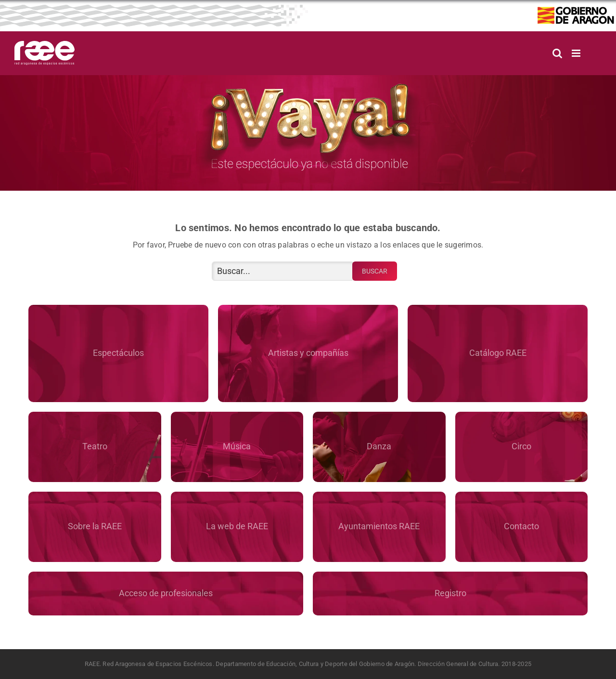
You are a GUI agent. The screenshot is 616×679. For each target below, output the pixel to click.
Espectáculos (118, 353)
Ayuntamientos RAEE (379, 526)
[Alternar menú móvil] (577, 53)
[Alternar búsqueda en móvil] (557, 53)
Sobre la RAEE (95, 526)
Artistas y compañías (308, 353)
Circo (521, 446)
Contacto (521, 526)
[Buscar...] (283, 271)
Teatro (95, 446)
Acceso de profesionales (166, 593)
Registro (450, 593)
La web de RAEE (237, 526)
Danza (379, 446)
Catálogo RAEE (498, 353)
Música (237, 446)
